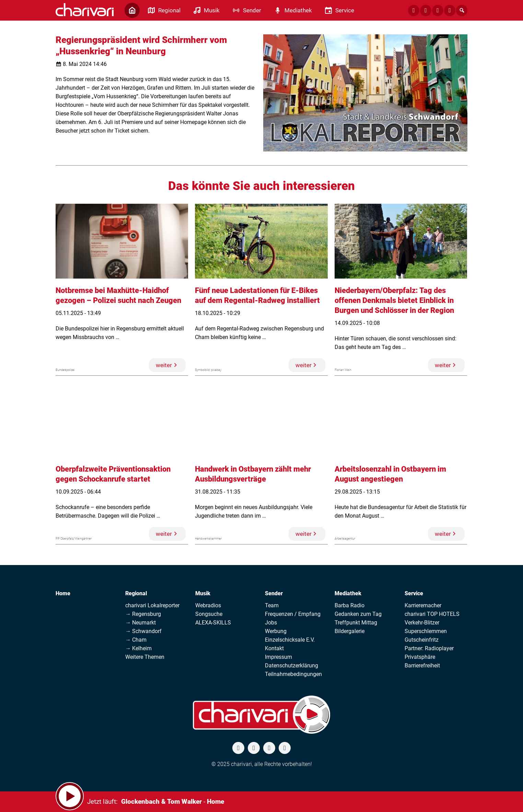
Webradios (208, 605)
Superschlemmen (426, 631)
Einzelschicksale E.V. (290, 640)
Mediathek (348, 593)
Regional (136, 593)
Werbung (276, 631)
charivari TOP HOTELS (432, 614)
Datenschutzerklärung (292, 666)
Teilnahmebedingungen (293, 674)
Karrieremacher (423, 605)
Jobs (271, 623)
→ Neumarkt (141, 623)
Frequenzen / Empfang (293, 614)
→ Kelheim (138, 648)
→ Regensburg (143, 614)
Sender (274, 593)
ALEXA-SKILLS (213, 623)
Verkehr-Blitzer (422, 623)
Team (272, 605)
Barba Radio (350, 605)
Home (63, 593)
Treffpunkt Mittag (356, 623)
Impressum (278, 657)
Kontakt (274, 648)
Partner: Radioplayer (429, 648)
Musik (203, 593)
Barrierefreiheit (422, 666)
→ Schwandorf (143, 631)
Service (414, 593)
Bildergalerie (350, 631)
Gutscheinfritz (422, 640)
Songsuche (209, 614)
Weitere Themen (145, 657)
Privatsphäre (420, 657)
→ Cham (136, 640)
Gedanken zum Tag (358, 614)
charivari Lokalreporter (152, 605)
